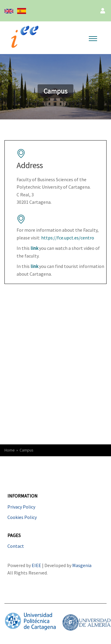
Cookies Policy (22, 517)
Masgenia (82, 565)
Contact (16, 546)
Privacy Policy (21, 507)
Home (10, 450)
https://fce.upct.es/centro (68, 238)
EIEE (37, 565)
